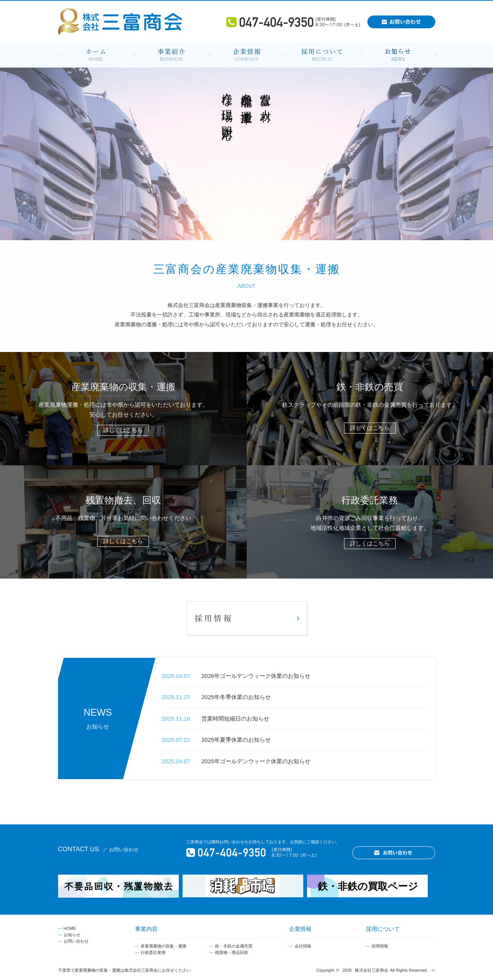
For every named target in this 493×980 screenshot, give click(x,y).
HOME (70, 928)
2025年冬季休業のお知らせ (236, 697)
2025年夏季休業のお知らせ (236, 740)
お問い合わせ (76, 941)
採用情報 (380, 946)
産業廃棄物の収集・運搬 (164, 946)
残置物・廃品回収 (232, 952)
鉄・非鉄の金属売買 (234, 946)
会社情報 (303, 946)
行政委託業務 (153, 952)
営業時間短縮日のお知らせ (235, 718)
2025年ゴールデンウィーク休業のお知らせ (256, 761)
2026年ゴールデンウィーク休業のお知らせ (256, 676)
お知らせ (72, 935)
